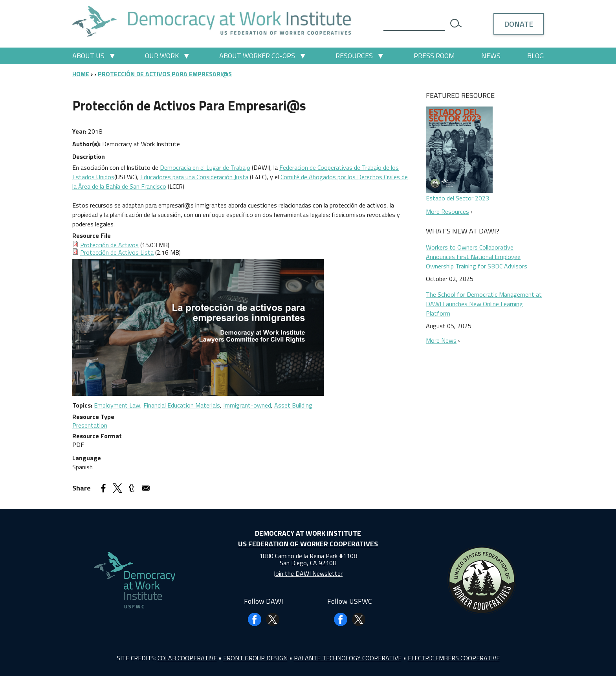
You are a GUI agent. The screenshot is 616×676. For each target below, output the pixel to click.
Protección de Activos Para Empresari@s (165, 74)
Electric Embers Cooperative (454, 658)
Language (87, 458)
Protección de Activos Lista (117, 252)
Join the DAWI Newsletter (308, 573)
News (491, 56)
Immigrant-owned (247, 405)
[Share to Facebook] (103, 488)
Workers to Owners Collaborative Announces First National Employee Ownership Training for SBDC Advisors (477, 257)
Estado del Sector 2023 (457, 198)
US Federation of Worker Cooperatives (308, 544)
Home (81, 74)
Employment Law (117, 405)
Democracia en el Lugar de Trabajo (205, 167)
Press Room (434, 56)
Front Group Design (255, 658)
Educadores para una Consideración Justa (194, 177)
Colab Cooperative (187, 658)
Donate (519, 24)
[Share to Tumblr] (132, 488)
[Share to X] (117, 488)
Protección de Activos (109, 245)
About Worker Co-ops (257, 56)
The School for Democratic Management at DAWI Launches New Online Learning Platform (484, 304)
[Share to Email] (146, 488)
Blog (535, 56)
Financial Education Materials (182, 405)
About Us (88, 56)
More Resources (447, 211)
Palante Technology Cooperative (348, 658)
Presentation (90, 425)
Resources (354, 56)
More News (441, 340)
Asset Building (293, 405)
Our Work (162, 56)
